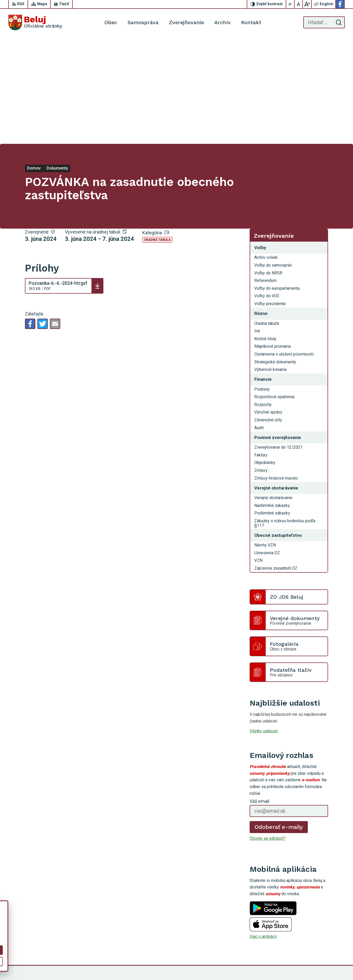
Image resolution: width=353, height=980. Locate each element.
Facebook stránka (319, 942)
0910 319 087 (316, 931)
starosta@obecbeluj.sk (324, 937)
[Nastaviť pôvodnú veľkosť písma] (299, 4)
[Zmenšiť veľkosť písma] (290, 4)
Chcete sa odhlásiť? (268, 731)
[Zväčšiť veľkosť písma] (307, 4)
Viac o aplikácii (263, 829)
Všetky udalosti (264, 623)
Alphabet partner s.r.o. (205, 966)
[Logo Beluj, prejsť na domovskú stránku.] (35, 22)
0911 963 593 (316, 925)
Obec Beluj (269, 966)
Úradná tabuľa (157, 132)
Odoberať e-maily (279, 719)
